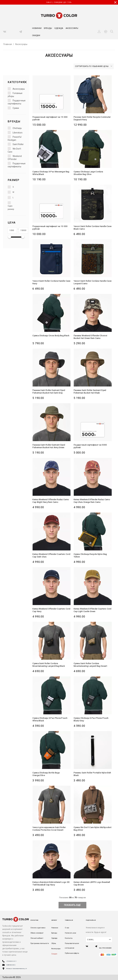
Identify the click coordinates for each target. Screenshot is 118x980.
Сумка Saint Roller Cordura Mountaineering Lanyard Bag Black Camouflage (50, 666)
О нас (67, 928)
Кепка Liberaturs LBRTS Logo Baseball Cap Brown (88, 883)
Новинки (37, 28)
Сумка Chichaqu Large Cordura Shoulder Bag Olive (89, 173)
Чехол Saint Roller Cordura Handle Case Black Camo (91, 228)
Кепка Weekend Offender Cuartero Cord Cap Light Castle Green (91, 610)
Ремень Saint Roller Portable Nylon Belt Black (91, 774)
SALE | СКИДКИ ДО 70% (59, 2)
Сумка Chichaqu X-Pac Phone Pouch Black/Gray (92, 719)
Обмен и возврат (37, 933)
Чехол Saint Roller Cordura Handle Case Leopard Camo (91, 282)
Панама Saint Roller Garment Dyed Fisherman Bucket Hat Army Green (50, 446)
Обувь (54, 943)
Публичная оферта (72, 953)
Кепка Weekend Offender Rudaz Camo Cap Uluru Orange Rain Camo (91, 501)
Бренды (48, 28)
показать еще (72, 905)
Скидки (36, 35)
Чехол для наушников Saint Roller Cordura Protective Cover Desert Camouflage (50, 830)
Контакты (69, 938)
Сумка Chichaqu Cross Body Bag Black (49, 337)
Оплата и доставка (38, 928)
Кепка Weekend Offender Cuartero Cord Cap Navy (50, 610)
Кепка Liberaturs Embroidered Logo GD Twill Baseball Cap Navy (51, 883)
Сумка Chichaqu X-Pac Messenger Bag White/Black (50, 173)
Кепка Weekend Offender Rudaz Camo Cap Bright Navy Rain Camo (49, 501)
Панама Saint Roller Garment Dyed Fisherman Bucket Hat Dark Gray (50, 391)
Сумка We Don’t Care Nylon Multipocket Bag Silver (87, 829)
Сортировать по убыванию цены (94, 66)
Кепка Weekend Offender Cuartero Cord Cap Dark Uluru (50, 555)
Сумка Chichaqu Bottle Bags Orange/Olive (47, 774)
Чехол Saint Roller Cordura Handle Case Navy (50, 282)
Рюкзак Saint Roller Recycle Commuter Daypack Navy (88, 118)
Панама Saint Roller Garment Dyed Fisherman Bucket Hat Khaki (91, 391)
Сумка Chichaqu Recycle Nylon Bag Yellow (91, 555)
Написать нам (70, 933)
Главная (8, 44)
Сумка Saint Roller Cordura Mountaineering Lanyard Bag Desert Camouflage (92, 666)
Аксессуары (72, 28)
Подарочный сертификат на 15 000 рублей (51, 118)
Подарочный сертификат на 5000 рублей (91, 446)
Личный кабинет (37, 938)
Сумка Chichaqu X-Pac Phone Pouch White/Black (51, 719)
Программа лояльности (40, 943)
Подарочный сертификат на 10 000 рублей (51, 228)
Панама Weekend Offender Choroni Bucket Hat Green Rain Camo (92, 337)
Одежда (59, 28)
